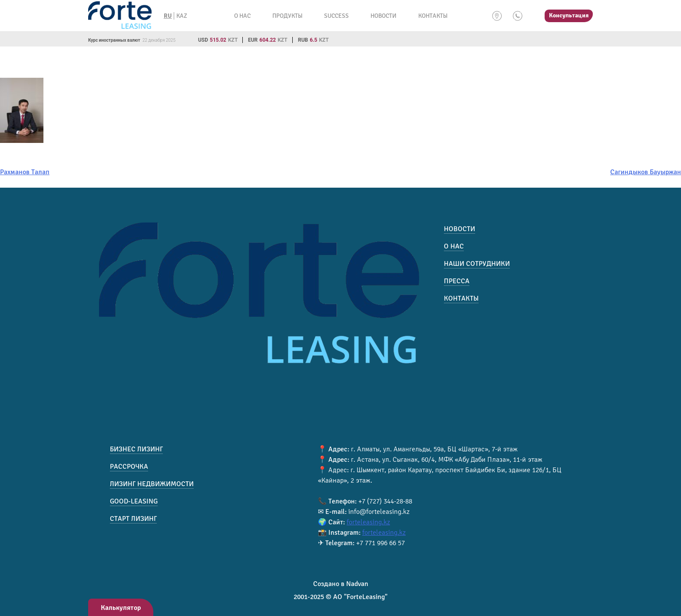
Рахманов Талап (25, 172)
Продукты (287, 16)
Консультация (569, 15)
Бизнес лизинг (136, 449)
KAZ (182, 16)
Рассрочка (129, 467)
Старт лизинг (133, 519)
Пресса (457, 281)
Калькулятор (121, 608)
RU (168, 16)
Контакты (433, 16)
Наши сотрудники (477, 264)
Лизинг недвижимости (152, 484)
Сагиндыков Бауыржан (646, 172)
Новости (383, 16)
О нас (242, 16)
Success (336, 16)
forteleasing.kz (368, 522)
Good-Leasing (134, 501)
